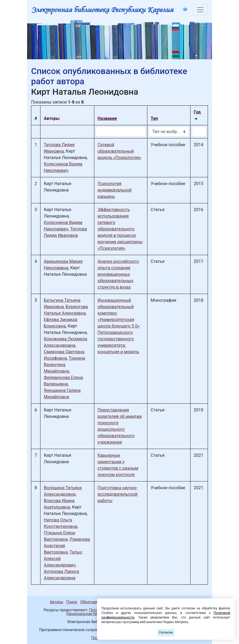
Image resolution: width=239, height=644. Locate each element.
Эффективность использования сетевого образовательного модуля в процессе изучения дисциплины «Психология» (120, 229)
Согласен (166, 632)
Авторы (57, 602)
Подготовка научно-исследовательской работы (117, 494)
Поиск (72, 602)
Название (107, 118)
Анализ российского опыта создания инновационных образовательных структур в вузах (118, 274)
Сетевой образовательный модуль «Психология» (119, 151)
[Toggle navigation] (200, 10)
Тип (154, 118)
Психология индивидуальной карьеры (115, 190)
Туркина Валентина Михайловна (64, 365)
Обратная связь (94, 602)
